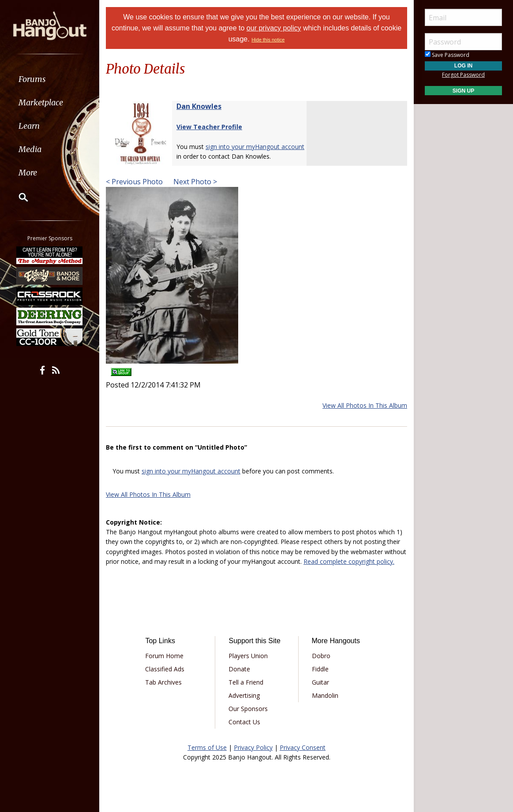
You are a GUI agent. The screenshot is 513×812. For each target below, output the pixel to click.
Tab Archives (163, 682)
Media (30, 149)
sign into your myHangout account (255, 147)
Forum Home (164, 656)
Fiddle (320, 669)
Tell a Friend (246, 682)
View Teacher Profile (209, 127)
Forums (32, 79)
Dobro (321, 656)
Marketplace (41, 102)
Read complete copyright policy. (349, 561)
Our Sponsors (248, 709)
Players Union (248, 656)
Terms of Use (207, 747)
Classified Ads (165, 669)
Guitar (320, 682)
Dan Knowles (199, 106)
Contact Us (244, 722)
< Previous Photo (134, 182)
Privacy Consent (303, 747)
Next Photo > (194, 182)
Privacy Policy (253, 747)
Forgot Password (463, 75)
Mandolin (325, 695)
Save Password (447, 55)
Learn (29, 126)
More (28, 173)
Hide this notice (268, 40)
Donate (239, 669)
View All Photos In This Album (365, 405)
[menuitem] (50, 79)
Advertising (244, 695)
